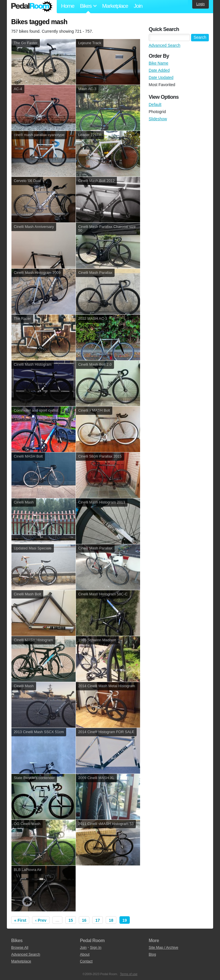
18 (111, 920)
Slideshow (158, 119)
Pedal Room (32, 7)
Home (68, 6)
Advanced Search (165, 45)
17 (98, 920)
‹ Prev (41, 920)
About (85, 954)
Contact (86, 961)
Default (155, 104)
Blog (152, 954)
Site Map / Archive (163, 947)
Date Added (159, 70)
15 (71, 920)
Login (200, 4)
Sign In (96, 947)
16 (84, 920)
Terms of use (129, 974)
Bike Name (158, 63)
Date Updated (161, 78)
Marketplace (115, 6)
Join (138, 6)
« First (20, 920)
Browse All (20, 947)
